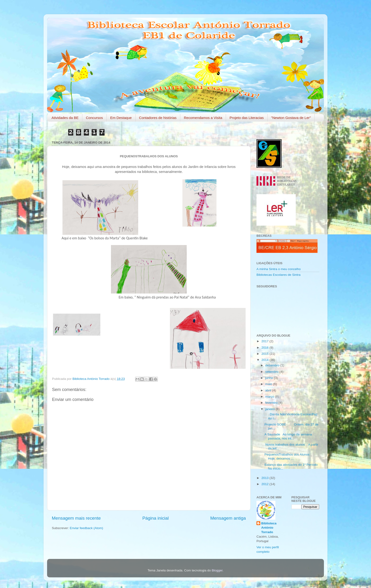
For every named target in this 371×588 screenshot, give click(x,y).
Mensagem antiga (228, 518)
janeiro (270, 409)
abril (269, 390)
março (270, 397)
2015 (265, 354)
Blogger (217, 570)
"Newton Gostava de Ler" (291, 118)
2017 (265, 341)
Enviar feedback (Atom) (86, 528)
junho (270, 378)
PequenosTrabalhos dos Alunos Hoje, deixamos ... (288, 456)
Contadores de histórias (158, 118)
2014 (265, 360)
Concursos (94, 118)
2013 (265, 478)
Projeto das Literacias (247, 118)
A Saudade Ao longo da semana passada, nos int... (288, 436)
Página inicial (156, 518)
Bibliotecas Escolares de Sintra (278, 275)
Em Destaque (121, 118)
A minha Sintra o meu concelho (279, 269)
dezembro (273, 365)
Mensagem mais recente (76, 518)
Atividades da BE (65, 118)
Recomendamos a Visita (203, 118)
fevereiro (272, 403)
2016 (265, 348)
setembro (272, 372)
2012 (265, 484)
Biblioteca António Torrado (269, 528)
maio (269, 384)
